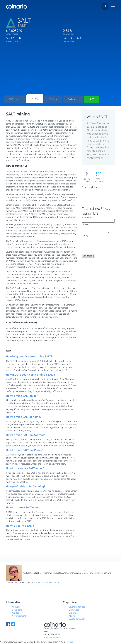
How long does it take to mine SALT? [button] (29, 357)
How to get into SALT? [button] (20, 526)
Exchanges (73, 100)
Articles (15, 613)
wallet (70, 642)
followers (99, 177)
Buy (92, 100)
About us (16, 607)
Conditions (17, 610)
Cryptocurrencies (77, 607)
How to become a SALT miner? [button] (25, 469)
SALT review (15, 100)
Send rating (88, 258)
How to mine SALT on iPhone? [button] (25, 451)
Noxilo (41, 583)
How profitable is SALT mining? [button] (26, 487)
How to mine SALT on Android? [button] (25, 435)
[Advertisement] (61, 72)
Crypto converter (77, 619)
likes (87, 178)
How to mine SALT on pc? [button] (22, 396)
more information (53, 583)
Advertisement (19, 616)
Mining (35, 99)
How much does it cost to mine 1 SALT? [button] (31, 375)
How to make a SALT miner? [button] (23, 508)
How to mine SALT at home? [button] (24, 417)
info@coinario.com (53, 638)
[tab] (42, 357)
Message (86, 225)
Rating (85, 238)
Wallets (53, 100)
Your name (87, 218)
